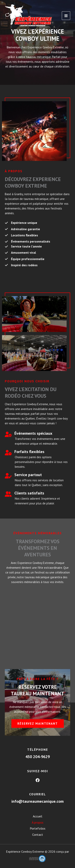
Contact (38, 835)
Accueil (37, 816)
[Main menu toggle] (66, 16)
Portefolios (38, 828)
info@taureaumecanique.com (37, 801)
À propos (38, 822)
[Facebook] (38, 780)
